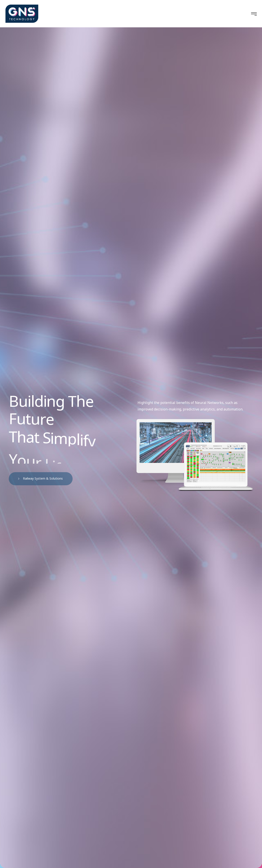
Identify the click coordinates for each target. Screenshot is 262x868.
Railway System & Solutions (42, 478)
